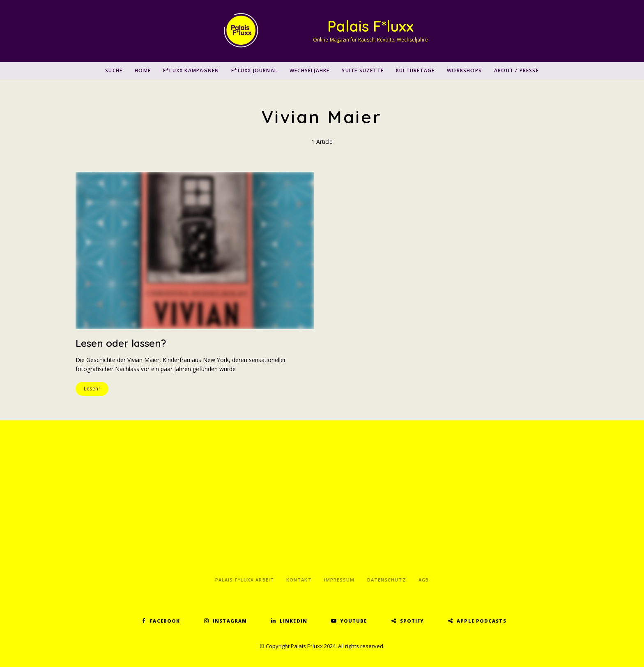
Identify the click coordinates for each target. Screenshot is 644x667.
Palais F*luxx (370, 26)
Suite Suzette (363, 70)
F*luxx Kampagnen (191, 70)
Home (143, 70)
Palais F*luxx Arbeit (245, 580)
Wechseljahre (309, 70)
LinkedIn (293, 621)
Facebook (165, 621)
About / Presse (516, 70)
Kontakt (299, 580)
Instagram (230, 621)
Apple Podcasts (481, 621)
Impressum (339, 580)
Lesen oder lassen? (121, 343)
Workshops (464, 70)
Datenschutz (387, 580)
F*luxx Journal (254, 70)
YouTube (354, 621)
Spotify (412, 621)
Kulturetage (415, 70)
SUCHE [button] (114, 70)
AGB (424, 580)
